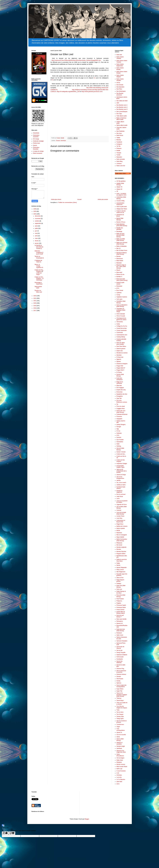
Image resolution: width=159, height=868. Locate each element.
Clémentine (120, 322)
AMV (118, 103)
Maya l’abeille (120, 537)
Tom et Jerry (120, 712)
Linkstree (119, 164)
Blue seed (119, 272)
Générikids (36, 133)
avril (36, 236)
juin (36, 231)
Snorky (118, 681)
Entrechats (119, 392)
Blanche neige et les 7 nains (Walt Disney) (121, 267)
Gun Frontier (120, 440)
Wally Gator (120, 760)
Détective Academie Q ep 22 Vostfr (39, 252)
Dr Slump (119, 372)
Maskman (119, 533)
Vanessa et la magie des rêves (121, 751)
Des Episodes (120, 87)
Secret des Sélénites (119, 662)
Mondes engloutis (121, 547)
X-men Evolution (121, 771)
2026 (35, 209)
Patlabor (119, 583)
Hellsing (119, 446)
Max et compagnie (122, 535)
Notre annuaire (121, 159)
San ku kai (119, 650)
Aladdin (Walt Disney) (120, 184)
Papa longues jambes (120, 580)
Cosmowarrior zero (122, 335)
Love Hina (119, 518)
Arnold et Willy (121, 201)
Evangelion (120, 396)
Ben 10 (118, 248)
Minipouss (119, 543)
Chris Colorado (121, 314)
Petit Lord (119, 589)
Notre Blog (119, 161)
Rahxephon (120, 621)
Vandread (119, 748)
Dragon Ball (120, 366)
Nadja (118, 563)
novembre (38, 219)
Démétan (119, 355)
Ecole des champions (120, 379)
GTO (118, 435)
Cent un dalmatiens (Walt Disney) (122, 306)
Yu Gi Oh (119, 777)
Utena (118, 737)
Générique (63, 141)
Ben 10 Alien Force (122, 250)
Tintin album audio (122, 116)
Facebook (119, 142)
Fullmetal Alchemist (122, 414)
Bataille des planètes (120, 229)
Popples (119, 603)
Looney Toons (120, 516)
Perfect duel (37, 143)
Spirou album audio (122, 125)
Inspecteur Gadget (122, 464)
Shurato (119, 677)
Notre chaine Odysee (120, 76)
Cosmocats (120, 333)
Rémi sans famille (121, 619)
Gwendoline (120, 442)
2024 (35, 214)
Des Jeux (119, 133)
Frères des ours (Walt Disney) (121, 411)
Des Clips (119, 114)
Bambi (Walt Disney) (120, 219)
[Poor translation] (12, 833)
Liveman (119, 510)
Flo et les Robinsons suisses (122, 401)
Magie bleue (120, 524)
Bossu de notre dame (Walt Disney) (122, 280)
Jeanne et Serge (121, 475)
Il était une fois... (121, 454)
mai (36, 233)
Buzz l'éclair (120, 290)
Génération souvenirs (36, 136)
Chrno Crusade (121, 316)
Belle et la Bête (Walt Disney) (121, 240)
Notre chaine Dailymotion (120, 65)
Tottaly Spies (120, 719)
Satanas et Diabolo (122, 655)
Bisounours (120, 259)
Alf (117, 191)
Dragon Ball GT (121, 368)
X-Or (118, 773)
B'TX (118, 288)
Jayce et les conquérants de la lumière (121, 471)
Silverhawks (120, 679)
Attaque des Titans (122, 209)
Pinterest (119, 148)
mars (37, 238)
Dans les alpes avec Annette (121, 343)
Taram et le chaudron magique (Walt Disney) (122, 695)
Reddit (118, 151)
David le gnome (121, 349)
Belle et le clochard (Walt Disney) (122, 243)
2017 (35, 311)
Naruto (118, 565)
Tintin (118, 710)
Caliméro (119, 293)
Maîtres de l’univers (122, 526)
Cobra (118, 324)
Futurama (119, 417)
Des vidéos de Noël (122, 101)
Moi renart (119, 545)
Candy (118, 295)
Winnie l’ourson (121, 764)
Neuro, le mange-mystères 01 (39, 266)
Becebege (119, 231)
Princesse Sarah (121, 607)
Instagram (119, 144)
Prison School (120, 610)
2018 (35, 308)
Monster (119, 549)
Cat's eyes (119, 299)
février (37, 241)
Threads (119, 153)
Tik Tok (118, 146)
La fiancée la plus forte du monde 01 (39, 247)
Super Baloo (120, 689)
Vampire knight (121, 746)
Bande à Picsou (121, 222)
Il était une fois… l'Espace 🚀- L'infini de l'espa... (39, 272)
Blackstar (119, 263)
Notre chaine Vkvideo (120, 80)
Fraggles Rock (121, 409)
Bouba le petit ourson (120, 283)
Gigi (118, 429)
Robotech (119, 633)
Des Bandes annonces (120, 94)
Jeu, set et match (121, 483)
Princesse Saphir (121, 605)
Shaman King (120, 669)
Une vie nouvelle (121, 735)
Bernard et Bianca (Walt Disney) (122, 253)
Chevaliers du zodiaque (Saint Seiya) (121, 310)
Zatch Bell (119, 782)
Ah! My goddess (121, 181)
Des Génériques (121, 91)
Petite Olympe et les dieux (121, 592)
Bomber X (119, 277)
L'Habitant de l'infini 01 (38, 261)
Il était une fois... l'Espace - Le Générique (39, 279)
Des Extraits (120, 85)
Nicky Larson (120, 570)
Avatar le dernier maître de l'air (121, 212)
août (36, 226)
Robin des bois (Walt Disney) (121, 630)
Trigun (118, 727)
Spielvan (119, 683)
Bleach (118, 270)
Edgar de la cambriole (120, 383)
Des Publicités (120, 131)
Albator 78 (119, 187)
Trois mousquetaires (121, 729)
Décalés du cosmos (122, 353)
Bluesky (119, 140)
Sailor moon (120, 635)
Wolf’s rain (119, 769)
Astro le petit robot (122, 207)
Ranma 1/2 (120, 623)
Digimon (119, 359)
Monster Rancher (121, 552)
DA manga (36, 139)
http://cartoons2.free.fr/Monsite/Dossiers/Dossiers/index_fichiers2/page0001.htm (76, 60)
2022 (35, 298)
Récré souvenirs (38, 153)
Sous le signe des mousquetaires (121, 686)
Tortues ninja (120, 716)
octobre (37, 221)
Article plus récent (56, 199)
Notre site (119, 55)
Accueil (79, 199)
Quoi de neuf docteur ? (120, 616)
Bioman (119, 256)
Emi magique (120, 388)
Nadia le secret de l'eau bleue (122, 560)
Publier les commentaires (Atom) (68, 202)
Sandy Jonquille (121, 653)
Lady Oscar (120, 496)
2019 (35, 306)
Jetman (119, 480)
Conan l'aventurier (122, 330)
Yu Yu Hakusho (121, 779)
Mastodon (119, 157)
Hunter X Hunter (121, 452)
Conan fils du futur (122, 328)
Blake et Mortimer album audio (121, 119)
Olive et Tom (120, 578)
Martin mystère (121, 528)
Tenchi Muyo (120, 701)
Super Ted (119, 691)
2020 (35, 303)
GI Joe (118, 431)
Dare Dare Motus (121, 346)
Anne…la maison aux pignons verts (121, 194)
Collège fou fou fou (122, 326)
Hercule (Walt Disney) (120, 449)
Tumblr (118, 155)
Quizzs (35, 145)
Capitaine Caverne (122, 297)
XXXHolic (119, 775)
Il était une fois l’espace (121, 461)
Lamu (118, 499)
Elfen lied (119, 386)
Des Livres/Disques (122, 112)
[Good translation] (5, 833)
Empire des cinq (121, 390)
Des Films (119, 89)
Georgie (119, 427)
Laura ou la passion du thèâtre (122, 502)
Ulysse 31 (119, 732)
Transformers (120, 725)
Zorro (118, 784)
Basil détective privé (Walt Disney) (122, 225)
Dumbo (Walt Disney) (120, 375)
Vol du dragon (120, 758)
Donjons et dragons (122, 364)
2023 (35, 296)
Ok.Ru (118, 83)
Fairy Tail (119, 398)
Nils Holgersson (121, 572)
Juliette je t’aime (121, 485)
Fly (117, 404)
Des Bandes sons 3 (122, 109)
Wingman (119, 762)
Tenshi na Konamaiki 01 (39, 257)
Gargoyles (119, 419)
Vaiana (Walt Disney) (120, 740)
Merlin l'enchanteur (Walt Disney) (122, 540)
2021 (35, 301)
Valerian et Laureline (119, 743)
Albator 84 (119, 189)
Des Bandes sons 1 (122, 105)
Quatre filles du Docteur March (121, 612)
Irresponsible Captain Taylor (121, 467)
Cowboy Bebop (121, 337)
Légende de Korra (122, 504)
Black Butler (120, 261)
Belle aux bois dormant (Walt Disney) (120, 235)
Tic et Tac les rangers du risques (122, 707)
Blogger (87, 819)
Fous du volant (121, 406)
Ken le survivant (121, 494)
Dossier (58, 141)
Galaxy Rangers (121, 425)
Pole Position (120, 599)
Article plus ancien (103, 199)
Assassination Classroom (120, 204)
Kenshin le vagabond (119, 491)
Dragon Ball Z (120, 370)
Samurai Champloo (122, 641)
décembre (38, 216)
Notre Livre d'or (121, 166)
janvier (37, 243)
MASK (118, 531)
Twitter (118, 138)
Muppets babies (121, 554)
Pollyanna (119, 601)
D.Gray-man (120, 357)
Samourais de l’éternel (120, 647)
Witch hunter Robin (122, 767)
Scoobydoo (120, 659)
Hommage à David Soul (38, 283)
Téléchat (119, 698)
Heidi (118, 444)
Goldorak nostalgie (38, 141)
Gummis (119, 437)
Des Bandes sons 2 (122, 107)
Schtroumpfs (120, 657)
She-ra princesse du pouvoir (121, 671)
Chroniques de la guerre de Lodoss (121, 319)
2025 (35, 211)
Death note (120, 351)
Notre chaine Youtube (120, 58)
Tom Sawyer (120, 714)
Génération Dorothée (36, 148)
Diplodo (119, 362)
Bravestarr (119, 286)
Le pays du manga (38, 151)
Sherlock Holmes (121, 674)
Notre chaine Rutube (120, 69)
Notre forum (120, 135)
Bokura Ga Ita (120, 274)
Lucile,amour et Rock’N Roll (121, 521)
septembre (38, 223)
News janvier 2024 (38, 287)
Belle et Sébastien (122, 246)
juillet (37, 228)
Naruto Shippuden (122, 567)
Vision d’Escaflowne (120, 755)
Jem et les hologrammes (120, 478)
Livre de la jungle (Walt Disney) (121, 513)
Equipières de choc (122, 394)
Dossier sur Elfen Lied (38, 291)
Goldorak (119, 433)
